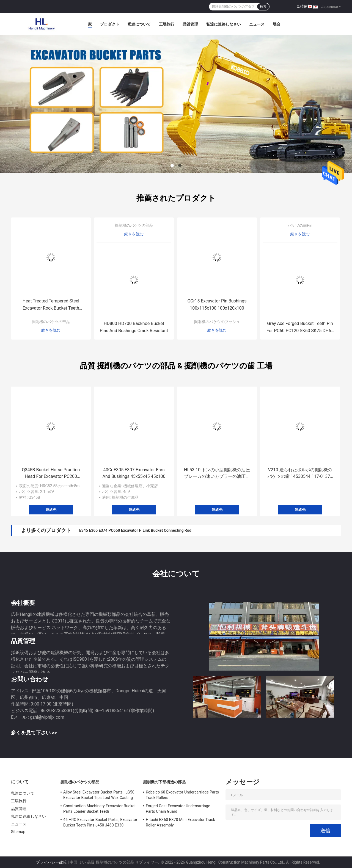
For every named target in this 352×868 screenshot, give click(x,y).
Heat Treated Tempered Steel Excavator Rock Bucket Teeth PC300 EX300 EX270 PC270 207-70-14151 (51, 305)
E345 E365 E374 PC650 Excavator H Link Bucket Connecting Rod (135, 530)
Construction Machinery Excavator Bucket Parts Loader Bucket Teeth (99, 809)
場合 (277, 24)
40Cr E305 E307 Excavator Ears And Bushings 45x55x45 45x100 (134, 473)
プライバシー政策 (51, 862)
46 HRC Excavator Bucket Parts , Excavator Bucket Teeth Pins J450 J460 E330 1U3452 (100, 823)
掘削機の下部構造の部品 (164, 782)
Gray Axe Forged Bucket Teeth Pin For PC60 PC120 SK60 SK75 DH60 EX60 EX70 (300, 328)
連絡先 (51, 510)
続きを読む (51, 330)
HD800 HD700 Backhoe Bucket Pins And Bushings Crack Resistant (134, 327)
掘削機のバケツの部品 (51, 322)
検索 (263, 7)
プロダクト (110, 24)
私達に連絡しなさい (224, 24)
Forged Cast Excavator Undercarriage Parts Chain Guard (178, 809)
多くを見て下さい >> (34, 733)
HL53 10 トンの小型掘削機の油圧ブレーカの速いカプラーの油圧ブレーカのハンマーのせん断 (217, 473)
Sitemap (18, 832)
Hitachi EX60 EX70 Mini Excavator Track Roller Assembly (180, 822)
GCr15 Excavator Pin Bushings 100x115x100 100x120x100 (217, 305)
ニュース (257, 24)
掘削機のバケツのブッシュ (217, 322)
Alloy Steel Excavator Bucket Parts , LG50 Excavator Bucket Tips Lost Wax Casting (99, 795)
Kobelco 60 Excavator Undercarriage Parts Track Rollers (182, 795)
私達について (139, 24)
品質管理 (190, 24)
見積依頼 (304, 6)
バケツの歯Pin (300, 225)
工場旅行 (167, 24)
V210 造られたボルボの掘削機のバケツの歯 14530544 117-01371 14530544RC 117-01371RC (300, 473)
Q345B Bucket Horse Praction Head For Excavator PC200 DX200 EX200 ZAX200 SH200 (51, 473)
